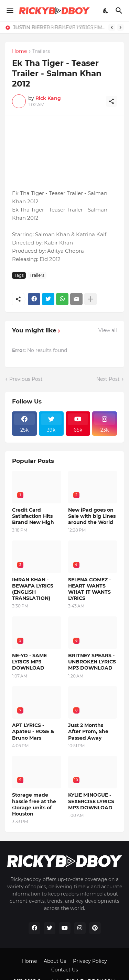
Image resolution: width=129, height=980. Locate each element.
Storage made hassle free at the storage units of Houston (34, 804)
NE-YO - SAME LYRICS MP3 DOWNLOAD (29, 662)
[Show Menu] (9, 11)
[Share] (111, 101)
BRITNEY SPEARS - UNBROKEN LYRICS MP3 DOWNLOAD (92, 662)
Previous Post (26, 379)
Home (19, 52)
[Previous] (112, 27)
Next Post (108, 379)
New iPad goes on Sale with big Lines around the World (92, 516)
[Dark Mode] (106, 11)
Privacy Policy (90, 961)
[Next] (120, 27)
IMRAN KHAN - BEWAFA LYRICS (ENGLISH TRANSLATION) (33, 589)
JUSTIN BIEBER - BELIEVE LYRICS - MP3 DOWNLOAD (60, 27)
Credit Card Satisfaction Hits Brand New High (33, 516)
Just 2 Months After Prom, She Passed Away (88, 731)
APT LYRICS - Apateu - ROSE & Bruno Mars (33, 731)
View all (108, 330)
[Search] (120, 11)
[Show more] (90, 299)
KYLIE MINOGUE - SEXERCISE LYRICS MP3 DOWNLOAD (91, 801)
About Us (55, 961)
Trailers (41, 52)
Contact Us (65, 970)
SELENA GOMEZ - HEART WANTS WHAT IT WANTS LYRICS (89, 589)
